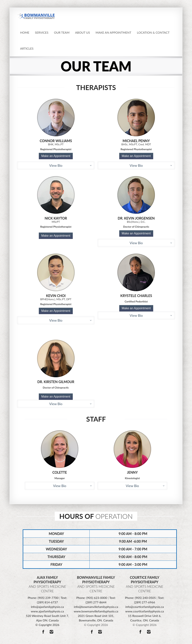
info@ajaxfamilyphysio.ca (47, 607)
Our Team (62, 32)
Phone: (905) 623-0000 (92, 598)
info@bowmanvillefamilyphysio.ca (96, 607)
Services (42, 32)
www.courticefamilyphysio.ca (145, 611)
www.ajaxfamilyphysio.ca (47, 611)
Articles (27, 48)
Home (25, 32)
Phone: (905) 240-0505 (140, 598)
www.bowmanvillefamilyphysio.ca (96, 611)
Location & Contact (153, 32)
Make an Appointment (56, 156)
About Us (83, 32)
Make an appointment (113, 32)
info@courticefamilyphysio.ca (145, 607)
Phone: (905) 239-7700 (43, 598)
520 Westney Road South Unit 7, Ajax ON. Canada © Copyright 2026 (47, 620)
